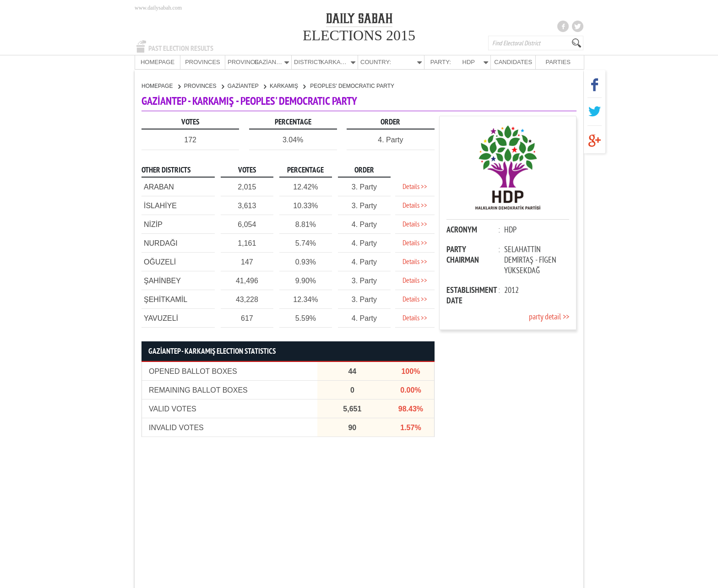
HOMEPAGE (158, 62)
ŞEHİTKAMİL (166, 299)
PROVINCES (203, 62)
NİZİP (153, 224)
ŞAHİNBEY (162, 280)
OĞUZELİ (160, 262)
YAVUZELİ (161, 318)
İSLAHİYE (160, 205)
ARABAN (159, 186)
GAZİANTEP (247, 86)
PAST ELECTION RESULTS (181, 49)
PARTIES (558, 62)
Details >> (415, 187)
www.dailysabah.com (158, 8)
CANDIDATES (513, 62)
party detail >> (549, 317)
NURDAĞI (161, 243)
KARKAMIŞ (288, 86)
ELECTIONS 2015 (359, 35)
